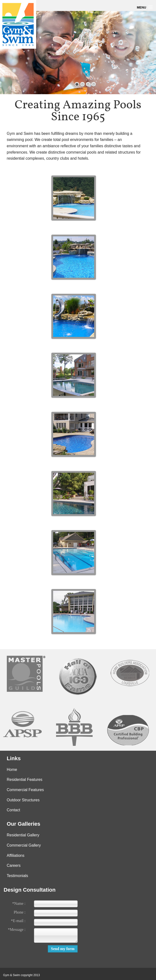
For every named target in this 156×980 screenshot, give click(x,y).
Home (12, 770)
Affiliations (16, 855)
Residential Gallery (23, 835)
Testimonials (17, 876)
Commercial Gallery (24, 845)
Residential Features (25, 780)
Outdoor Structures (23, 800)
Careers (14, 865)
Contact (13, 810)
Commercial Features (25, 790)
